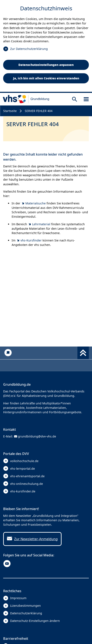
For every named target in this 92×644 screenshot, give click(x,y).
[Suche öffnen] (75, 99)
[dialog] (46, 46)
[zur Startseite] (26, 99)
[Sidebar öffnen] (86, 99)
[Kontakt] (8, 353)
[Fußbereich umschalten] (83, 353)
